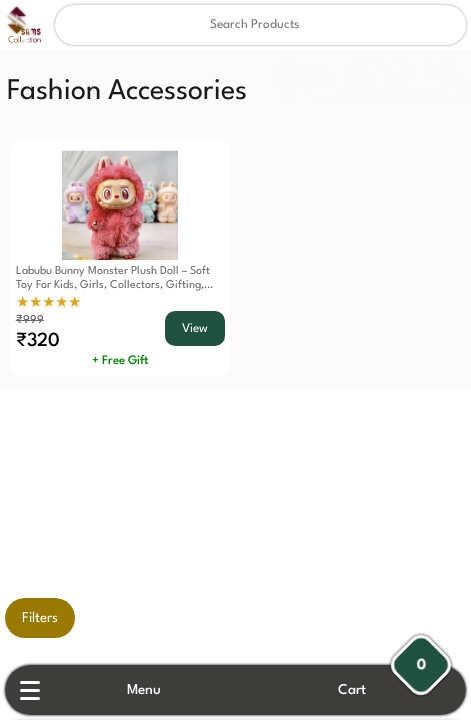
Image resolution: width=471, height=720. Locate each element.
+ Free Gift (120, 361)
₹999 (30, 320)
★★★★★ (48, 303)
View (195, 329)
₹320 (38, 341)
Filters (40, 618)
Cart (352, 690)
